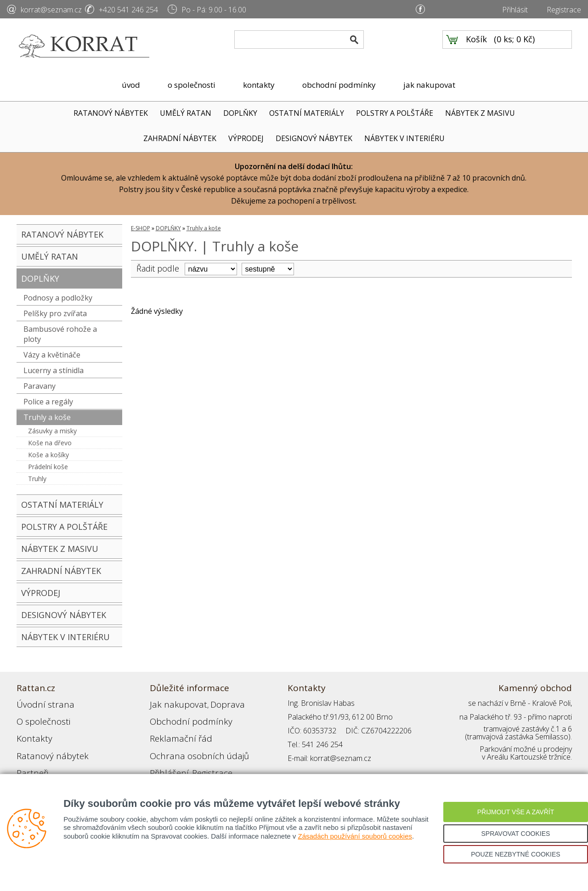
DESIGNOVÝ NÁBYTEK (314, 138)
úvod (131, 85)
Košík (476, 46)
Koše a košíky (48, 455)
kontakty (259, 85)
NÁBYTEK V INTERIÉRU (404, 138)
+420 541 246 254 (128, 10)
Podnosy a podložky (58, 298)
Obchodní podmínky (182, 717)
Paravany (40, 386)
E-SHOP (141, 228)
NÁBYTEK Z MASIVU (480, 113)
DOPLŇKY (240, 113)
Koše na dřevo (50, 443)
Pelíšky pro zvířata (55, 313)
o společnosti (192, 85)
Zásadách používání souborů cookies (355, 836)
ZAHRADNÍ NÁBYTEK (180, 138)
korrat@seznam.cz (51, 10)
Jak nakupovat (172, 703)
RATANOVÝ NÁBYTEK (111, 113)
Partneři (30, 758)
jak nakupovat (429, 85)
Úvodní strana (39, 703)
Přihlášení (165, 758)
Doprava (212, 703)
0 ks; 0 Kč (514, 46)
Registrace (564, 10)
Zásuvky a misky (52, 431)
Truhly (37, 479)
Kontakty (31, 731)
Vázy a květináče (52, 355)
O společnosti (39, 717)
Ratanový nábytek (45, 744)
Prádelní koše (48, 467)
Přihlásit (515, 10)
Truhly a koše (47, 417)
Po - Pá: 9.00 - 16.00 (214, 10)
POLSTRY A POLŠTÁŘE (395, 113)
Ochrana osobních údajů (190, 744)
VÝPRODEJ (246, 138)
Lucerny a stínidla (54, 370)
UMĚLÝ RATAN (186, 113)
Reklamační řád (175, 731)
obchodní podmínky (339, 85)
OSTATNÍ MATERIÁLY (307, 113)
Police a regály (48, 402)
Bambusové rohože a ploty (60, 334)
